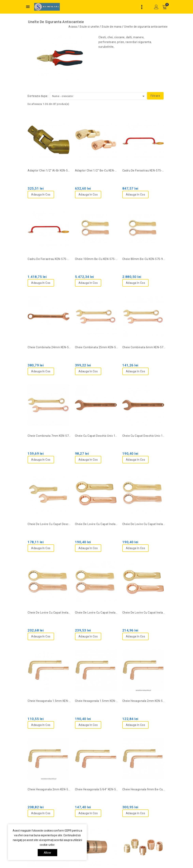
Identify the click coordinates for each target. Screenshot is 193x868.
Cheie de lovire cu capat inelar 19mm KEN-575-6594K (49, 613)
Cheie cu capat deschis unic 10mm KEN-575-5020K (96, 436)
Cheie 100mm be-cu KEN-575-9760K (96, 259)
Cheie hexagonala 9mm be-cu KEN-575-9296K (144, 789)
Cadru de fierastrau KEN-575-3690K (49, 259)
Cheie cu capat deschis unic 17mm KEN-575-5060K (144, 436)
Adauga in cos (41, 195)
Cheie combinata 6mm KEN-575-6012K (144, 347)
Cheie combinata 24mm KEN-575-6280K (49, 347)
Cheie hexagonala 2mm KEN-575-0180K (144, 701)
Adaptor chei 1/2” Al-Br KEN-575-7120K (49, 170)
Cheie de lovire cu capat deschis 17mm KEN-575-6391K (49, 524)
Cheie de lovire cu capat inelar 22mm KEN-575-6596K (96, 613)
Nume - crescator (99, 96)
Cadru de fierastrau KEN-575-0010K (144, 170)
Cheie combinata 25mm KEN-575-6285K (96, 347)
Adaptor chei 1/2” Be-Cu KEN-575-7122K (96, 170)
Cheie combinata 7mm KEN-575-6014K (49, 436)
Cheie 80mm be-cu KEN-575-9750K (144, 259)
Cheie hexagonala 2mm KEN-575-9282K (49, 789)
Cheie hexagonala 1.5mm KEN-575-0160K (49, 701)
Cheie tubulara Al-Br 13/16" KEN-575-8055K (144, 830)
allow (47, 853)
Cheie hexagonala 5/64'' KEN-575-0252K (96, 789)
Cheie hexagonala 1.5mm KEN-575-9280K (96, 701)
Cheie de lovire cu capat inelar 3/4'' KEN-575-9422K (144, 613)
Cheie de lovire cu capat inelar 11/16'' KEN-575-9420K (96, 524)
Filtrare (155, 96)
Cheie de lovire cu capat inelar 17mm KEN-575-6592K (144, 524)
